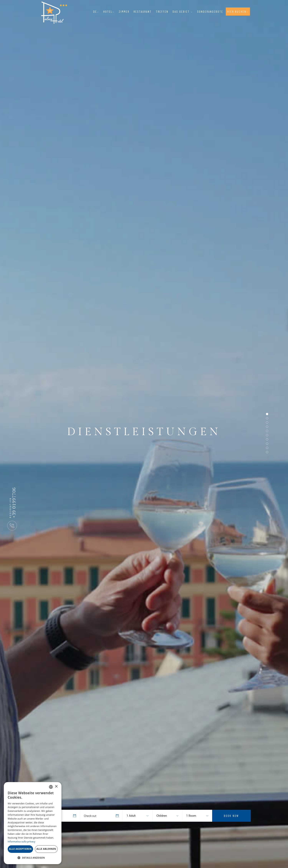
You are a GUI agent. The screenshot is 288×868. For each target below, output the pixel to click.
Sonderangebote (210, 12)
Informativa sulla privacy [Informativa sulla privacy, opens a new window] (22, 842)
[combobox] (134, 816)
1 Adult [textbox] (131, 816)
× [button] (56, 787)
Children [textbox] (162, 816)
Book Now (231, 816)
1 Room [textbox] (191, 816)
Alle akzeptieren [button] (20, 849)
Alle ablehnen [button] (46, 849)
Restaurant (143, 12)
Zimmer (124, 12)
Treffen (162, 12)
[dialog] (33, 823)
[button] (33, 858)
